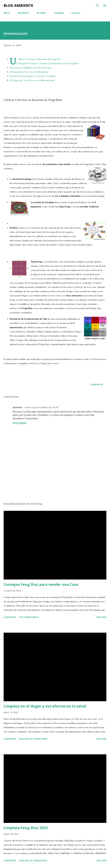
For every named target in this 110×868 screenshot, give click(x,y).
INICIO (7, 13)
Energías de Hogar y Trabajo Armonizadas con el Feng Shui (49, 63)
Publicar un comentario (33, 739)
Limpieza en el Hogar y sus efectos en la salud (45, 706)
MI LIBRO (41, 13)
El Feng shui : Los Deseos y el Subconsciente (32, 80)
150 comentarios (29, 617)
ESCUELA (76, 13)
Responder (20, 423)
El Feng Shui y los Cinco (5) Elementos (29, 72)
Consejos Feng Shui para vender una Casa (41, 584)
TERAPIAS (59, 13)
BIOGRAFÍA (23, 13)
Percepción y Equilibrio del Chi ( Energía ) (31, 68)
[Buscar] (97, 5)
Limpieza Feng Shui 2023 (26, 828)
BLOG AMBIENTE (18, 5)
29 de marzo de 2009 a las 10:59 (41, 407)
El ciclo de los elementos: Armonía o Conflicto (33, 76)
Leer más (101, 617)
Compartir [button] (97, 385)
